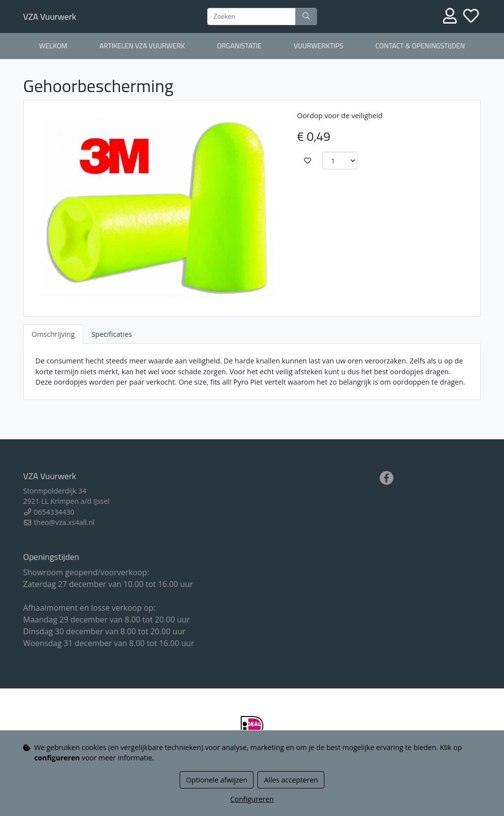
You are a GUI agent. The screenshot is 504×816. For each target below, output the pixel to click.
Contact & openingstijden (420, 46)
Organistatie (239, 46)
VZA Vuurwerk (50, 16)
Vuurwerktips (319, 46)
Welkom (53, 46)
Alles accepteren (291, 780)
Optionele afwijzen (217, 780)
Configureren (252, 799)
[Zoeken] (252, 17)
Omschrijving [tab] (53, 334)
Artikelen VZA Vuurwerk (142, 46)
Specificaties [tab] (112, 334)
